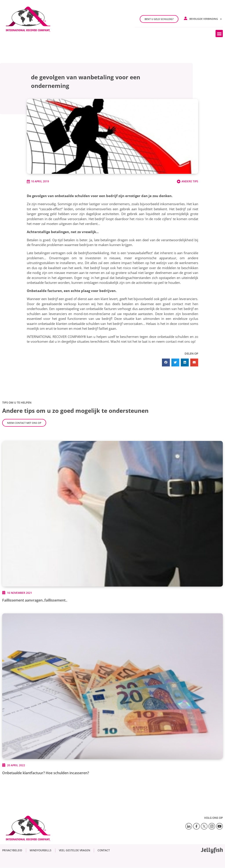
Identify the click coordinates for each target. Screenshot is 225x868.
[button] (219, 34)
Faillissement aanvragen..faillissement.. (35, 600)
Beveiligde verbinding (206, 19)
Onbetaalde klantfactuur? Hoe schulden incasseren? (46, 773)
